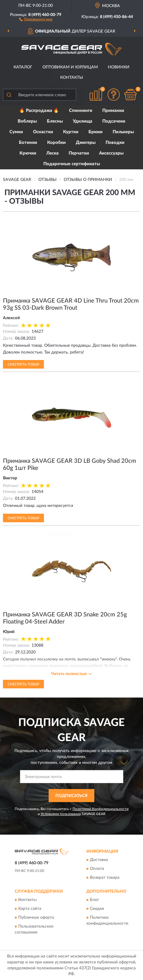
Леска (52, 153)
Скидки (97, 909)
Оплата (97, 869)
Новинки (119, 67)
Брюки (96, 132)
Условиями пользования (61, 814)
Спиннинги (81, 111)
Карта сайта (30, 909)
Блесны (55, 121)
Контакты (72, 78)
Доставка (99, 860)
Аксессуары (111, 153)
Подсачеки (114, 121)
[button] (36, 19)
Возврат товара (105, 878)
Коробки (56, 143)
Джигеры (86, 143)
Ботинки (28, 143)
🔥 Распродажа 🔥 (39, 111)
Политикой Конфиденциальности (101, 809)
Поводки (115, 143)
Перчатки (79, 153)
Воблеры (27, 121)
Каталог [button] (23, 67)
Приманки (113, 111)
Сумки (16, 132)
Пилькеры (123, 132)
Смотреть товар (23, 364)
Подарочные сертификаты (72, 164)
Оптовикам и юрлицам (70, 67)
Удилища (83, 121)
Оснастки (43, 132)
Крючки (28, 153)
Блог (94, 900)
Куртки (71, 132)
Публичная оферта (36, 918)
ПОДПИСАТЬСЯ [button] (71, 796)
